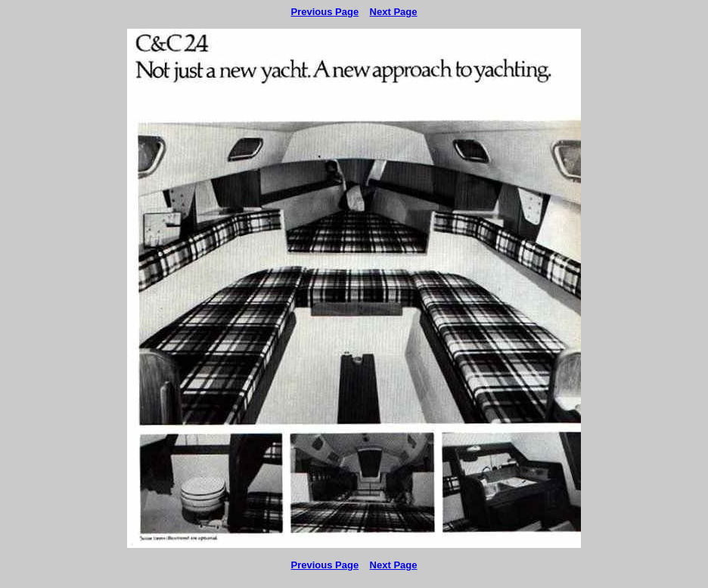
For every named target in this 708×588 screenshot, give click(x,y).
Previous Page (325, 12)
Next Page (394, 12)
